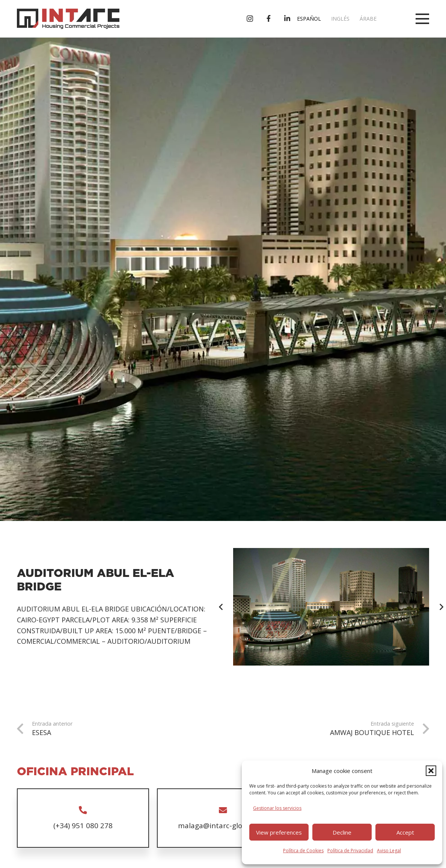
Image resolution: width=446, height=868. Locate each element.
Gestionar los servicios (277, 808)
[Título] (269, 18)
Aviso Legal (389, 851)
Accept (405, 832)
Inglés (340, 19)
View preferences (279, 832)
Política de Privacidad (350, 851)
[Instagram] (250, 19)
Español (309, 19)
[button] (431, 771)
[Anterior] (221, 607)
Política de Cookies (303, 851)
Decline (342, 832)
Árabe (368, 19)
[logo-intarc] (68, 19)
